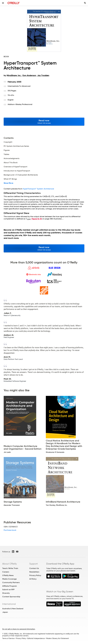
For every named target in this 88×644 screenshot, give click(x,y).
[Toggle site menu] (3, 3)
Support (34, 564)
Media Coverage (9, 579)
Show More (8, 183)
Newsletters (34, 572)
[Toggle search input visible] (85, 3)
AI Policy (33, 579)
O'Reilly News (8, 575)
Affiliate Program (10, 586)
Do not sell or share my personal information (19, 629)
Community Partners (11, 582)
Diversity (6, 593)
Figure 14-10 (37, 219)
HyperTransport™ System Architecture (38, 189)
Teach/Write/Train (10, 568)
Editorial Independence (36, 638)
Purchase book (10, 530)
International (9, 604)
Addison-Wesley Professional (20, 104)
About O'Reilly (10, 564)
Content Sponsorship (11, 597)
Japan (5, 612)
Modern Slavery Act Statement (58, 638)
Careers (6, 572)
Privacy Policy (35, 575)
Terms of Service (8, 638)
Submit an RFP (8, 590)
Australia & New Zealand (13, 609)
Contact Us (34, 568)
